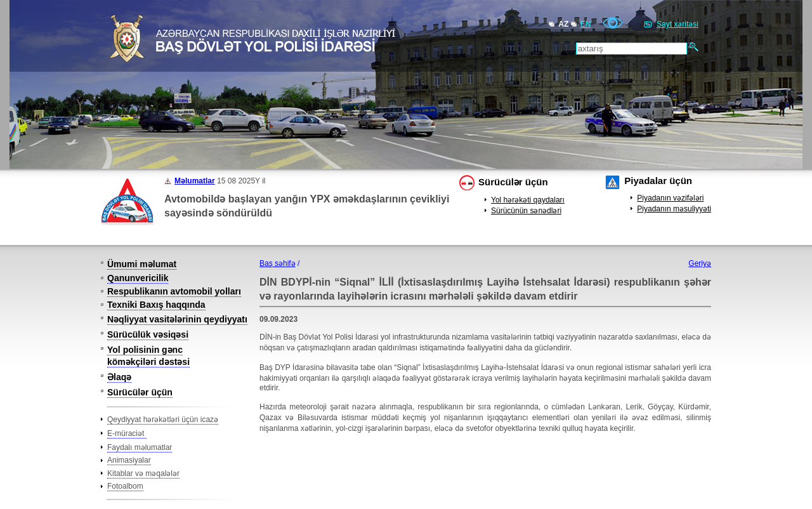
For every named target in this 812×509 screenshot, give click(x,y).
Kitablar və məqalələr (143, 473)
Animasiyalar (129, 460)
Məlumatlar (195, 181)
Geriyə (700, 263)
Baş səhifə (278, 263)
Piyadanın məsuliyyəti (674, 209)
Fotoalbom (125, 486)
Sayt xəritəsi (678, 24)
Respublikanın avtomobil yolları (174, 291)
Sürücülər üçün (513, 182)
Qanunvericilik (138, 278)
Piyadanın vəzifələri (670, 198)
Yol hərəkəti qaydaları (528, 200)
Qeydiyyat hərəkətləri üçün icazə (163, 420)
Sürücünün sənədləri (526, 211)
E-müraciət (127, 433)
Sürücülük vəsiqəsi (148, 334)
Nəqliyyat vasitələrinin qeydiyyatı (177, 319)
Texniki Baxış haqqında (156, 305)
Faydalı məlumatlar (140, 447)
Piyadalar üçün (658, 181)
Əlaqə (119, 377)
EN (586, 24)
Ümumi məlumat (142, 264)
